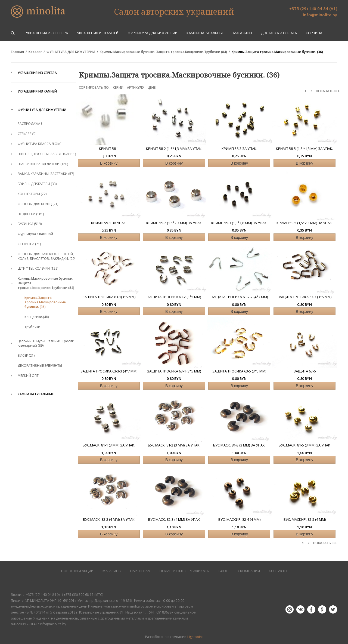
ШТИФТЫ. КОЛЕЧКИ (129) (38, 268)
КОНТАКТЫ (278, 571)
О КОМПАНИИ (248, 571)
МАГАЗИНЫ (112, 571)
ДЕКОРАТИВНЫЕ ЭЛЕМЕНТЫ (40, 366)
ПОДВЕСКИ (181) (31, 214)
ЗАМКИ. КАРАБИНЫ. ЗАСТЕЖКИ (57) (46, 174)
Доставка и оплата (279, 33)
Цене (152, 87)
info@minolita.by (320, 15)
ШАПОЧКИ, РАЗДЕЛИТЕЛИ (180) (43, 164)
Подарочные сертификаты (185, 571)
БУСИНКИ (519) (30, 224)
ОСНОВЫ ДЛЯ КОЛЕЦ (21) (38, 204)
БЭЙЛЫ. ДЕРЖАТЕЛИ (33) (37, 184)
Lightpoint (195, 637)
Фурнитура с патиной (35, 234)
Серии (118, 87)
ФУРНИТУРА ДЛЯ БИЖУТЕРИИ (153, 33)
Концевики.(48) (37, 317)
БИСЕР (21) (26, 355)
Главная (17, 52)
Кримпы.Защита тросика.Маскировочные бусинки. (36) (277, 52)
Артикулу (136, 87)
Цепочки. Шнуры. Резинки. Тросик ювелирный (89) (46, 343)
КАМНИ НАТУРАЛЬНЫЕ (205, 33)
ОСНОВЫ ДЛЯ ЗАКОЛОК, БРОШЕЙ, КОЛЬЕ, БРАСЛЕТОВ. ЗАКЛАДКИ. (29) (46, 256)
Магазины (243, 33)
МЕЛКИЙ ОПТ (28, 376)
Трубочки (32, 327)
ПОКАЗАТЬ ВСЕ (328, 91)
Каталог (35, 52)
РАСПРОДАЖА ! (30, 124)
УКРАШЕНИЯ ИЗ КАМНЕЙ (98, 33)
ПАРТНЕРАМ (140, 571)
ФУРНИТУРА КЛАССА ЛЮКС (40, 144)
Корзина (314, 33)
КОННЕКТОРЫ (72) (32, 194)
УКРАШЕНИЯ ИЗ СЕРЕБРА (47, 33)
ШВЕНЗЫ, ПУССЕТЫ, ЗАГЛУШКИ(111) (47, 154)
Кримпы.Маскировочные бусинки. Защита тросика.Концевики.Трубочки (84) (163, 52)
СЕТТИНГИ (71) (29, 244)
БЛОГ (223, 571)
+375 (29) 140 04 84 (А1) (313, 8)
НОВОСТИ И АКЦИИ (77, 571)
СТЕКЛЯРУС (27, 134)
